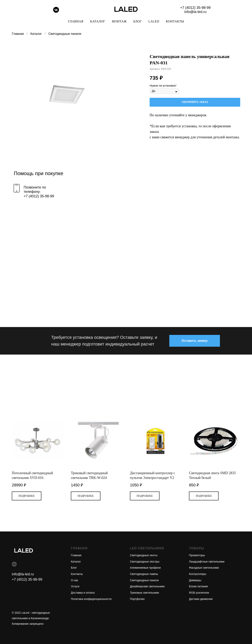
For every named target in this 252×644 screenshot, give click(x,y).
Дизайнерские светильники (147, 586)
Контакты (175, 21)
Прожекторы (197, 555)
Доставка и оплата (83, 593)
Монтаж (119, 21)
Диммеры (195, 580)
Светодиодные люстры (145, 562)
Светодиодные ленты (144, 555)
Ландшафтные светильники (207, 562)
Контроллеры (198, 574)
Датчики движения (201, 599)
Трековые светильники (144, 593)
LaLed (154, 21)
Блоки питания (198, 586)
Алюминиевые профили (145, 568)
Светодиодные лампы (144, 574)
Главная (76, 21)
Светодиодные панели (65, 34)
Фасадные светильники (204, 568)
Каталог (98, 21)
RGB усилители (199, 593)
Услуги (75, 586)
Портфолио (137, 599)
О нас (75, 580)
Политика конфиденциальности (91, 599)
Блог (137, 21)
